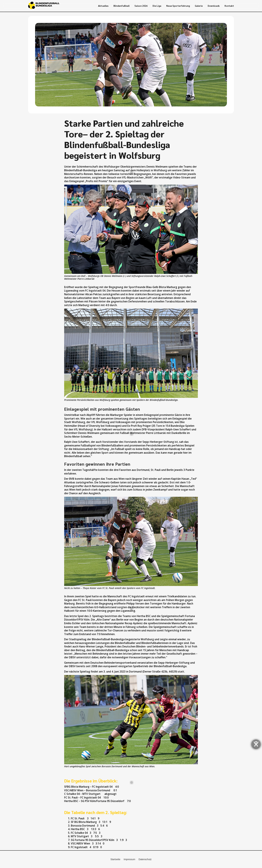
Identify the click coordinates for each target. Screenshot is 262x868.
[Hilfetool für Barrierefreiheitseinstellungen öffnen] (256, 744)
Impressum (129, 859)
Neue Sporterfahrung (178, 6)
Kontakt (229, 6)
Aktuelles (103, 6)
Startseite (115, 859)
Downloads (214, 6)
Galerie (199, 6)
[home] (44, 6)
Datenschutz (145, 859)
